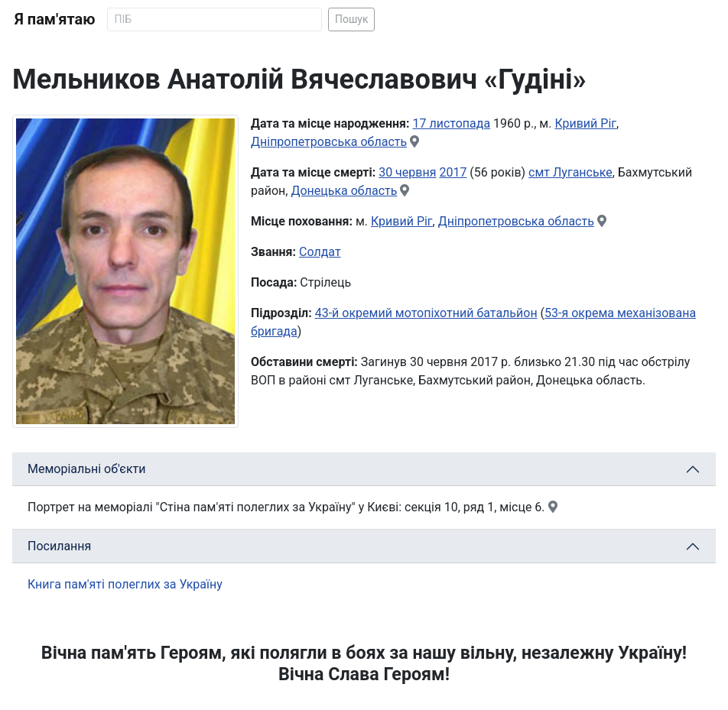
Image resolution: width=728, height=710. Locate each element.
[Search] (214, 19)
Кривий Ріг (585, 123)
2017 (453, 172)
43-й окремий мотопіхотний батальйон (426, 313)
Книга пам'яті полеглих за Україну (125, 584)
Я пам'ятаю (55, 19)
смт (541, 172)
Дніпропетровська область (329, 142)
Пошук (352, 19)
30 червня (407, 172)
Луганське (583, 172)
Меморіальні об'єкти (87, 469)
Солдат (320, 252)
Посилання (59, 546)
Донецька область (344, 191)
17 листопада (452, 123)
